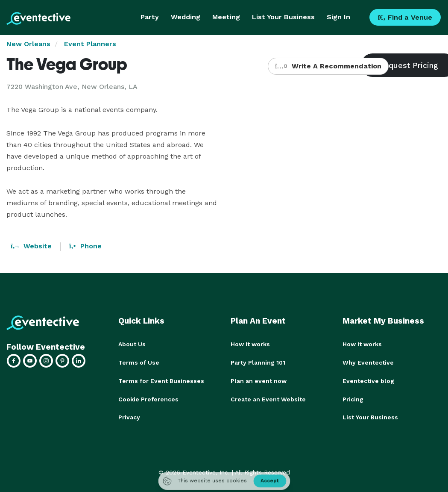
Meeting (226, 17)
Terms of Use (139, 362)
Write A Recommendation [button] (328, 66)
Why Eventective (368, 362)
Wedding (186, 17)
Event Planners (90, 44)
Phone (85, 246)
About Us (132, 344)
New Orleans (28, 44)
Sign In (338, 17)
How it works (250, 344)
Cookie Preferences (148, 398)
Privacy (129, 416)
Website (31, 246)
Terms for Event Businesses (161, 380)
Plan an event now (259, 380)
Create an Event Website (268, 398)
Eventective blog (368, 380)
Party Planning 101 (258, 362)
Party (150, 17)
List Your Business (283, 17)
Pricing (353, 398)
